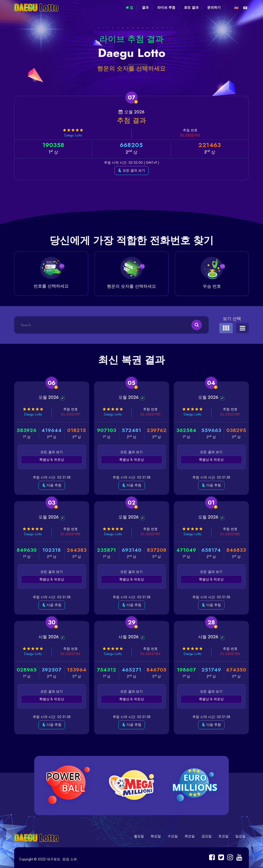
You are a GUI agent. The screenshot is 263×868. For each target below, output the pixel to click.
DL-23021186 (230, 534)
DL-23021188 (70, 534)
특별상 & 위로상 (52, 460)
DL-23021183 (230, 654)
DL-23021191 (71, 414)
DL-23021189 (230, 414)
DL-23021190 (150, 414)
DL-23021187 (150, 534)
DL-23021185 (70, 654)
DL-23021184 (150, 654)
